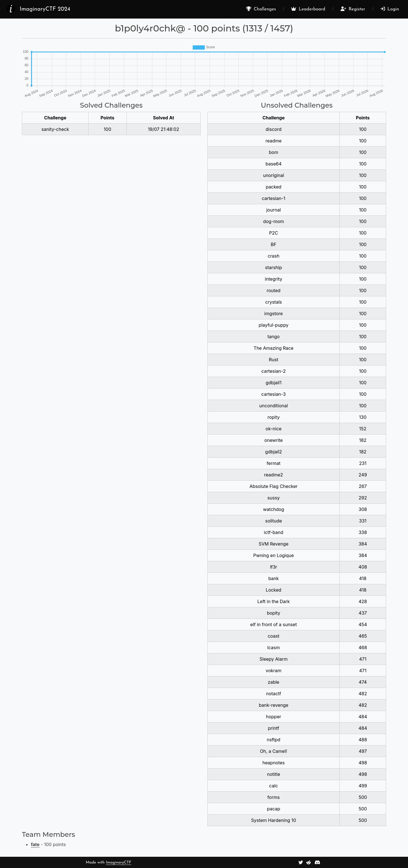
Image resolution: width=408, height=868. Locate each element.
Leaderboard (308, 9)
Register (353, 9)
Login (390, 9)
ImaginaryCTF (119, 863)
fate (35, 844)
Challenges (261, 9)
